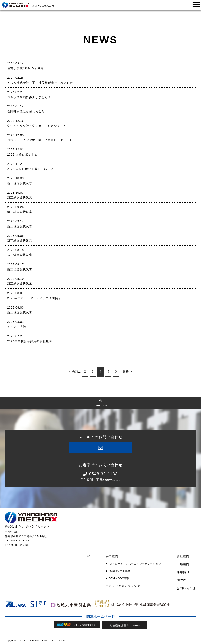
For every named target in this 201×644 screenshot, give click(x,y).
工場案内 (183, 563)
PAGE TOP (100, 403)
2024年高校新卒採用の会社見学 (30, 341)
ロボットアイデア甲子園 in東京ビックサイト (40, 140)
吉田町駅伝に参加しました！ (28, 111)
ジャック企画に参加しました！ (29, 97)
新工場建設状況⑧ (20, 284)
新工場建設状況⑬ (20, 212)
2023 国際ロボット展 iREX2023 (30, 169)
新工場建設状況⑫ (20, 226)
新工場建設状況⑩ (20, 255)
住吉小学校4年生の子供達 (25, 68)
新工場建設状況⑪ (20, 241)
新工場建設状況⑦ (20, 312)
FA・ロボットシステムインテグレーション (135, 563)
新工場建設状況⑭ (20, 198)
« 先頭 (74, 371)
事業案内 (114, 556)
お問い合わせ (187, 584)
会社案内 (183, 556)
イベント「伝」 (18, 327)
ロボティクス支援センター (127, 582)
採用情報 (183, 570)
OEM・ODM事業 (120, 575)
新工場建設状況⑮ (20, 183)
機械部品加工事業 (120, 569)
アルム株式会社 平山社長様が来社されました (40, 83)
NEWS (182, 577)
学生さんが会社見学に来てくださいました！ (38, 126)
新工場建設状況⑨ (20, 269)
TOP (90, 556)
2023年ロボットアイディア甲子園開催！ (36, 298)
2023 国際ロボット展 (22, 154)
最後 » (127, 371)
